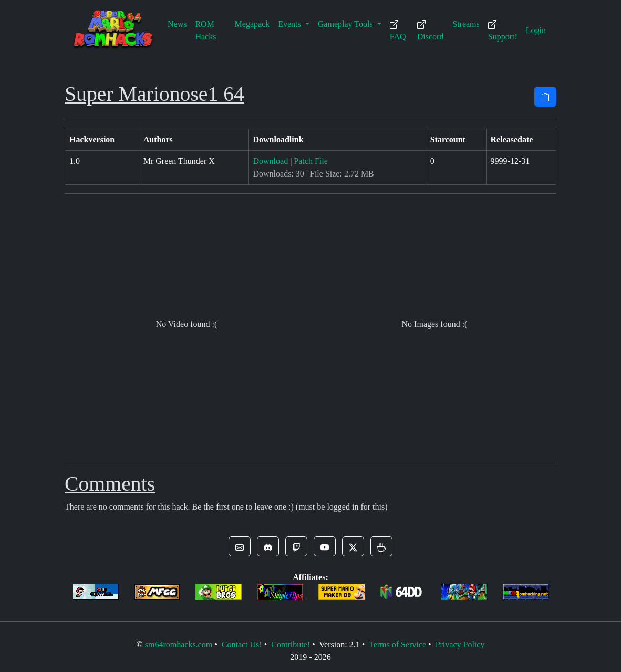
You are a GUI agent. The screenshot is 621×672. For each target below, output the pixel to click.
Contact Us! (242, 644)
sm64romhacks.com (179, 644)
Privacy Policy (460, 644)
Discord (431, 31)
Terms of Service (397, 644)
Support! (503, 31)
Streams (466, 24)
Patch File (310, 161)
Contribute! (291, 644)
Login (536, 30)
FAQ (398, 31)
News (177, 24)
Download (270, 161)
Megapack (252, 24)
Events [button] (291, 24)
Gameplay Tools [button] (346, 24)
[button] (240, 546)
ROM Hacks (205, 30)
